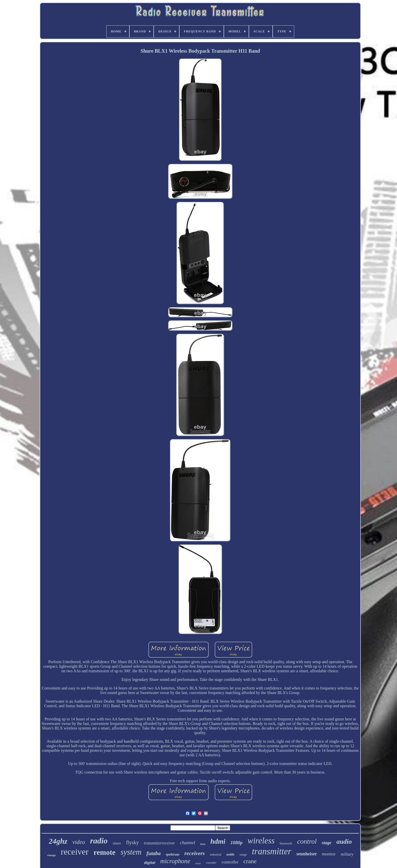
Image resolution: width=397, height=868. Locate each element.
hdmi (218, 841)
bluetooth (286, 843)
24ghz (58, 841)
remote (105, 852)
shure (117, 843)
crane (250, 861)
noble (230, 854)
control (307, 841)
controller (230, 862)
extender (211, 863)
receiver (75, 852)
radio (99, 841)
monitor (329, 854)
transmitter (272, 851)
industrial (216, 855)
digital (150, 863)
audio (344, 842)
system (131, 852)
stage (327, 843)
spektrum (173, 854)
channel (188, 843)
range (243, 854)
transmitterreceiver (159, 843)
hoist (203, 844)
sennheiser (307, 854)
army (198, 863)
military (347, 854)
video (79, 842)
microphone (175, 861)
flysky (132, 842)
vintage (51, 855)
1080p (236, 843)
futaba (154, 853)
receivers (195, 853)
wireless (261, 841)
